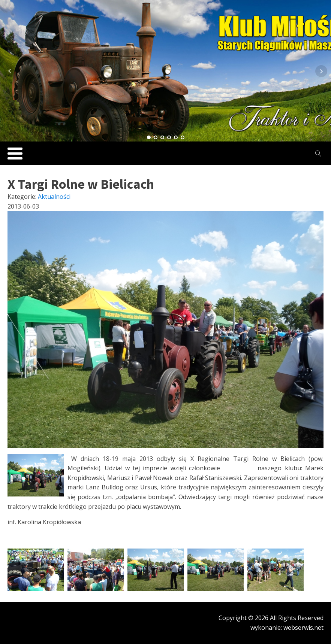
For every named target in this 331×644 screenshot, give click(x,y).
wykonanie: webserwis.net (287, 628)
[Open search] (318, 154)
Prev (10, 71)
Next (321, 71)
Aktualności (54, 197)
